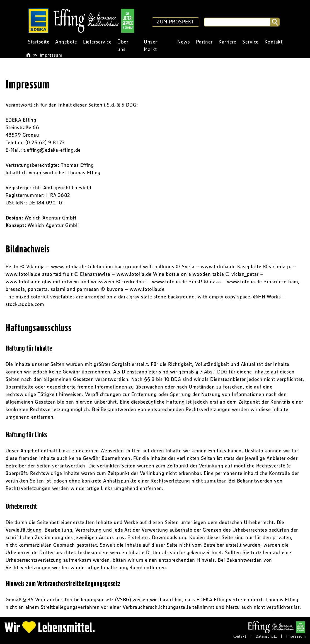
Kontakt (239, 636)
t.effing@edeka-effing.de (52, 150)
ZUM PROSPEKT (175, 22)
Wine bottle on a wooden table (188, 274)
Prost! (195, 282)
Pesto (12, 267)
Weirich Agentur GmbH (51, 218)
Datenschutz (266, 636)
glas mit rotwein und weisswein (78, 282)
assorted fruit (57, 274)
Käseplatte (249, 267)
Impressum (51, 55)
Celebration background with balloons (131, 267)
